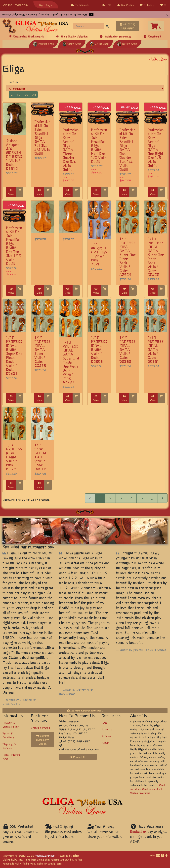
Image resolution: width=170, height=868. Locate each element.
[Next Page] (163, 498)
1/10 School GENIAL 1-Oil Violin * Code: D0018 (41, 457)
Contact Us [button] (78, 757)
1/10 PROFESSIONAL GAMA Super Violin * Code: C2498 (42, 351)
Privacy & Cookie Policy (11, 725)
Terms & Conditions (8, 735)
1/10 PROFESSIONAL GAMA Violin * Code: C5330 (14, 457)
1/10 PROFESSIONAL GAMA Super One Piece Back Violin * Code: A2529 (127, 257)
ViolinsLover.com (15, 5)
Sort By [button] (14, 82)
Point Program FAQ (11, 756)
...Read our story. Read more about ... (147, 789)
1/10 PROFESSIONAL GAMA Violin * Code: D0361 (156, 349)
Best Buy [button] (45, 5)
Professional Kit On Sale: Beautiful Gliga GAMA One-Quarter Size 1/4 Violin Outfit (127, 149)
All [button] (34, 95)
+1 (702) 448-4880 (127, 26)
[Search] (89, 26)
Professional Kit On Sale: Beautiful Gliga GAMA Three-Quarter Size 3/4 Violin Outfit (71, 149)
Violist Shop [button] (72, 44)
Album (105, 742)
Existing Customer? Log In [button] (42, 739)
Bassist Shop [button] (127, 44)
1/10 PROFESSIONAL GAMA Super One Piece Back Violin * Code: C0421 (14, 355)
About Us (107, 729)
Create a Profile (40, 727)
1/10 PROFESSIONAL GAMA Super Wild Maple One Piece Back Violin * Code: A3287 (71, 362)
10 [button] (19, 95)
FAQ (104, 723)
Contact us (138, 831)
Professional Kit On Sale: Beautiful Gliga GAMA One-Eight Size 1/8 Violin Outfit (156, 147)
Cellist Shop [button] (99, 44)
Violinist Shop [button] (43, 44)
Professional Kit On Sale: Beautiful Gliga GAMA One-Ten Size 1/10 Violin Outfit (14, 245)
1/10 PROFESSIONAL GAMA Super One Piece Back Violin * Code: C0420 (156, 257)
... (152, 498)
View (11, 192)
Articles (106, 736)
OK (91, 15)
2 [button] (12, 95)
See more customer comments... (85, 710)
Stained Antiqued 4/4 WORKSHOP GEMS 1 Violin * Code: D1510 (14, 154)
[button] (108, 5)
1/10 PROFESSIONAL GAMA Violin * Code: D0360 (127, 349)
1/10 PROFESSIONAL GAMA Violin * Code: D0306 (99, 349)
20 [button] (26, 95)
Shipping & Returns (9, 746)
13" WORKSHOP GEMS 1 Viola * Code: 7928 (99, 254)
